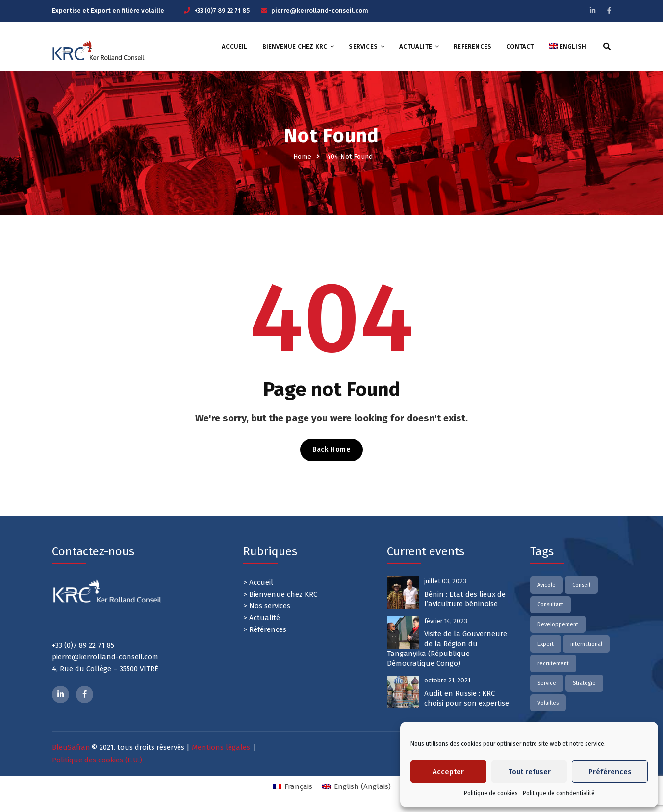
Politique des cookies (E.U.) (97, 760)
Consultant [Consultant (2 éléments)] (550, 605)
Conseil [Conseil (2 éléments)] (581, 585)
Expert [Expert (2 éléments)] (546, 644)
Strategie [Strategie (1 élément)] (584, 683)
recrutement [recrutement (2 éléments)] (553, 664)
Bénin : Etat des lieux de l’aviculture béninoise (465, 599)
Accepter (448, 772)
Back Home (331, 450)
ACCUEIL (234, 46)
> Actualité (262, 618)
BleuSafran (71, 747)
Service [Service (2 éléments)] (547, 683)
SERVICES (363, 46)
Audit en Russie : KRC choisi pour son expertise (467, 698)
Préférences (610, 772)
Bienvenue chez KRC (295, 46)
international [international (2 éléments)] (586, 644)
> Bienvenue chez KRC (280, 594)
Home (302, 157)
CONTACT (520, 46)
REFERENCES (472, 46)
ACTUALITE (416, 46)
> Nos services (267, 606)
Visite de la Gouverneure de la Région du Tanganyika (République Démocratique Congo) (447, 649)
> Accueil (258, 582)
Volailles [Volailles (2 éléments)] (548, 703)
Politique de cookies (491, 793)
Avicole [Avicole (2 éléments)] (547, 585)
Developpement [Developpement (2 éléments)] (558, 624)
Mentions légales (221, 747)
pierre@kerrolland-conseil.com (320, 11)
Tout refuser (529, 772)
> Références (265, 629)
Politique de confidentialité (559, 793)
